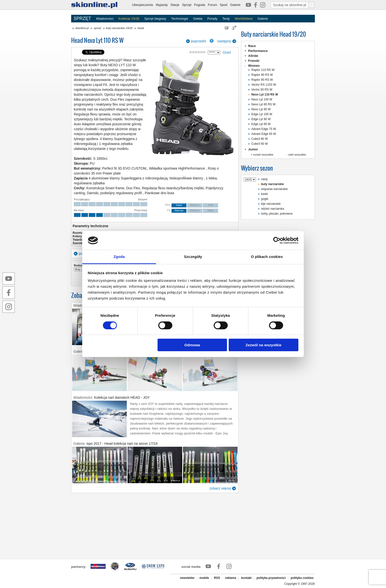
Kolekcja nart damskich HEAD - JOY (122, 397)
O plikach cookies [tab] (267, 257)
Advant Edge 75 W (264, 129)
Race (252, 46)
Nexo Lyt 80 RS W (263, 104)
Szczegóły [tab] (193, 257)
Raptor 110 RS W (263, 70)
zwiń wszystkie (297, 155)
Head (141, 28)
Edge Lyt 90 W (261, 119)
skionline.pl (82, 28)
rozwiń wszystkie (263, 155)
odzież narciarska (273, 209)
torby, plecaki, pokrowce (277, 214)
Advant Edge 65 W (264, 134)
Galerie (235, 5)
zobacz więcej (220, 488)
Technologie (180, 19)
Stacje (175, 5)
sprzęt (97, 28)
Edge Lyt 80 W (261, 124)
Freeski (254, 61)
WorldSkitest (244, 19)
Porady (212, 19)
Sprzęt (187, 5)
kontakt (246, 578)
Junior (253, 149)
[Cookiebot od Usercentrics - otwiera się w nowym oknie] (277, 240)
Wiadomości (105, 19)
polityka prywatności (271, 578)
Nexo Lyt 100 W (262, 99)
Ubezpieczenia (142, 5)
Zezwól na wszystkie (263, 345)
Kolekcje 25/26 (129, 19)
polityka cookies (302, 578)
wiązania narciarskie (274, 189)
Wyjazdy (162, 5)
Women (254, 66)
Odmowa (192, 345)
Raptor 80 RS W (262, 80)
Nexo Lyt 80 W (261, 109)
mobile (204, 578)
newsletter (187, 578)
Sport (224, 5)
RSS (217, 578)
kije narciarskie (271, 204)
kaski (265, 194)
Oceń (227, 52)
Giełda (198, 19)
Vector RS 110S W (264, 85)
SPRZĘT (82, 18)
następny (224, 41)
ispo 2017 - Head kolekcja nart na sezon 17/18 (122, 444)
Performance (258, 51)
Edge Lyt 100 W (262, 114)
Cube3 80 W (260, 139)
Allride (253, 56)
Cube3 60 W (260, 144)
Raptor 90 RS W (262, 75)
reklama (231, 578)
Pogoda (200, 5)
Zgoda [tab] (119, 257)
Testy (226, 19)
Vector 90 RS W (262, 90)
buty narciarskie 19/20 (119, 28)
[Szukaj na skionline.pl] (312, 5)
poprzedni (199, 41)
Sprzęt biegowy (155, 19)
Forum (212, 5)
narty (265, 179)
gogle (265, 199)
